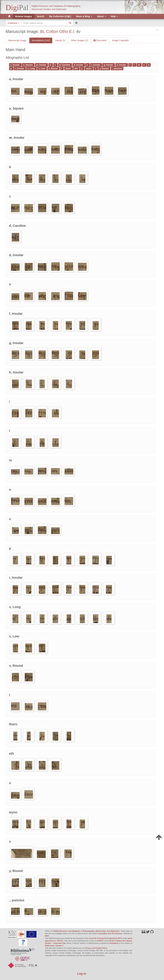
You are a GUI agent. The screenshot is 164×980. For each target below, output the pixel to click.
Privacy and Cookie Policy (96, 948)
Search (41, 16)
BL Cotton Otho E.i (57, 31)
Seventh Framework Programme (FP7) (106, 938)
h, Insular (122, 65)
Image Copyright (120, 40)
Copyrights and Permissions (110, 933)
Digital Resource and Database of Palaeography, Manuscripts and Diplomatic (87, 931)
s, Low (42, 68)
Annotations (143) (41, 40)
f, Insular (96, 65)
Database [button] (14, 23)
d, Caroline (65, 65)
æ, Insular (42, 65)
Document (101, 40)
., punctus (117, 68)
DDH (47, 936)
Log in (82, 974)
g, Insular (109, 65)
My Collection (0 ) (60, 16)
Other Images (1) (79, 40)
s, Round (53, 68)
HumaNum (114, 943)
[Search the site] (44, 23)
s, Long (32, 68)
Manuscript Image (17, 40)
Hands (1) (60, 40)
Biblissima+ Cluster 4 (54, 946)
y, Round (104, 68)
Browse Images (24, 16)
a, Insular (15, 65)
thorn (69, 68)
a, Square (28, 65)
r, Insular (20, 68)
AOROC (100, 941)
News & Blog (84, 16)
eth (76, 68)
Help (114, 16)
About (101, 16)
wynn (89, 68)
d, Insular (79, 65)
